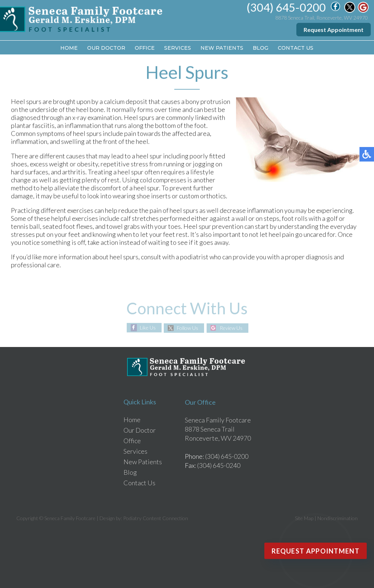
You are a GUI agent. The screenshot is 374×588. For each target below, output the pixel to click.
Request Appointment (334, 30)
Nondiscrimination (338, 518)
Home (69, 48)
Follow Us (188, 328)
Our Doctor (106, 48)
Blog (261, 48)
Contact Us (296, 48)
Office (145, 48)
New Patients (222, 48)
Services (178, 48)
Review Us (231, 328)
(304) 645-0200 (286, 7)
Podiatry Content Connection (156, 518)
